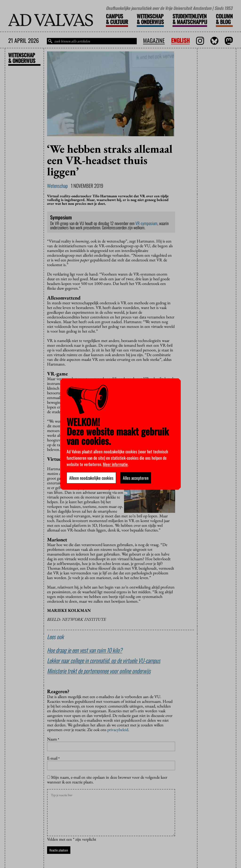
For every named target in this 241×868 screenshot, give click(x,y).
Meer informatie (115, 464)
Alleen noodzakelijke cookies (91, 478)
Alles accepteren (136, 478)
